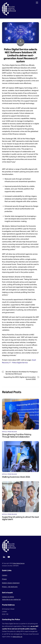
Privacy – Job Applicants (10, 587)
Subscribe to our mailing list (11, 599)
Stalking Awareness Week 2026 (16, 477)
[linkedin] (4, 557)
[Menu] (37, 3)
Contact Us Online (8, 597)
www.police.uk (17, 637)
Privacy (4, 579)
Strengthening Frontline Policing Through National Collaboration (17, 436)
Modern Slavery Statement (11, 583)
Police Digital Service (19, 563)
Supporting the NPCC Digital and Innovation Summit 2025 (20, 378)
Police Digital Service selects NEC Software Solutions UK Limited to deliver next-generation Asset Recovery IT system (20, 55)
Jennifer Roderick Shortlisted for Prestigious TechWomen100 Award (21, 373)
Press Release (12, 432)
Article (5, 432)
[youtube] (9, 557)
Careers (5, 575)
